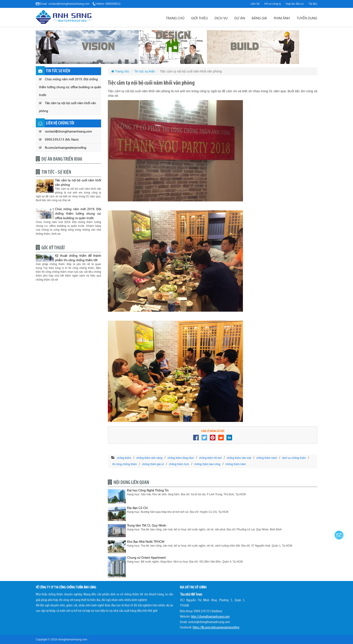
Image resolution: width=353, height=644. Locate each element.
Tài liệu (313, 4)
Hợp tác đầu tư (295, 4)
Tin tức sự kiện (145, 71)
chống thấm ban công (207, 464)
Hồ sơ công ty (273, 4)
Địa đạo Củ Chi (137, 508)
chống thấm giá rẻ (153, 464)
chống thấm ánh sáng (149, 458)
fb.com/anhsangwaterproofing (63, 147)
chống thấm (124, 458)
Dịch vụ (221, 18)
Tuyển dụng (307, 18)
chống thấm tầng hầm (181, 458)
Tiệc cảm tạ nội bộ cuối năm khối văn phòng (67, 107)
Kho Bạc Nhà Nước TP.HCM (146, 542)
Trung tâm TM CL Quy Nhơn (147, 525)
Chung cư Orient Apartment (146, 557)
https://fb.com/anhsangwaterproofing (216, 627)
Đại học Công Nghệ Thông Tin (148, 490)
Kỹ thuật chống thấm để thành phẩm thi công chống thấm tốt (78, 258)
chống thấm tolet (235, 464)
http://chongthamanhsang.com (210, 617)
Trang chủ (175, 18)
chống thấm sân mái (239, 458)
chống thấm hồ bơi (210, 458)
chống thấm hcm (179, 464)
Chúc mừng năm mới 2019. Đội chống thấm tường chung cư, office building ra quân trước (70, 87)
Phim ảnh (282, 18)
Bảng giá (259, 18)
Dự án (240, 18)
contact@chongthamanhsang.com (69, 4)
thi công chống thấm (125, 464)
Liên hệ (255, 4)
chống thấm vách (267, 458)
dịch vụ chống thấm (294, 458)
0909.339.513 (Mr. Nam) (59, 139)
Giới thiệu (199, 18)
